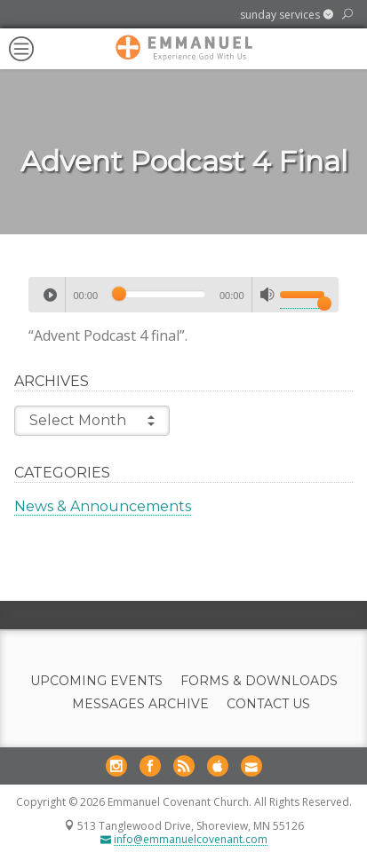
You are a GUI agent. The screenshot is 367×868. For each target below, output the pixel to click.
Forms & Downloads (259, 681)
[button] (287, 15)
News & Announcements (103, 506)
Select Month (92, 421)
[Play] (50, 295)
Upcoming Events (96, 681)
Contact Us (268, 704)
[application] (183, 295)
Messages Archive (140, 704)
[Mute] (267, 295)
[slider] (159, 294)
